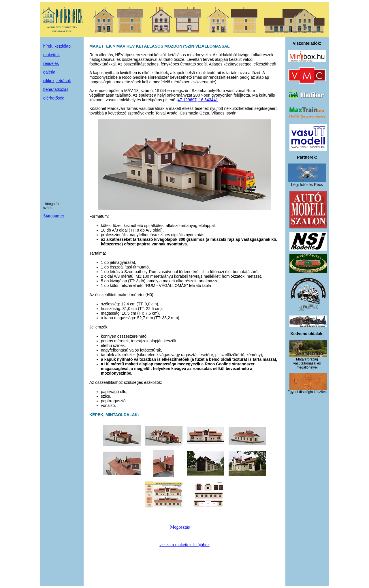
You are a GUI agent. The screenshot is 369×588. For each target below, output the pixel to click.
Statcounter (54, 216)
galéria (49, 72)
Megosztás (180, 527)
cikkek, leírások (57, 81)
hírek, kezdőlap (57, 46)
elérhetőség (54, 98)
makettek (51, 55)
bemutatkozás (56, 89)
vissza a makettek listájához (184, 545)
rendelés (51, 63)
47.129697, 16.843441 (198, 100)
